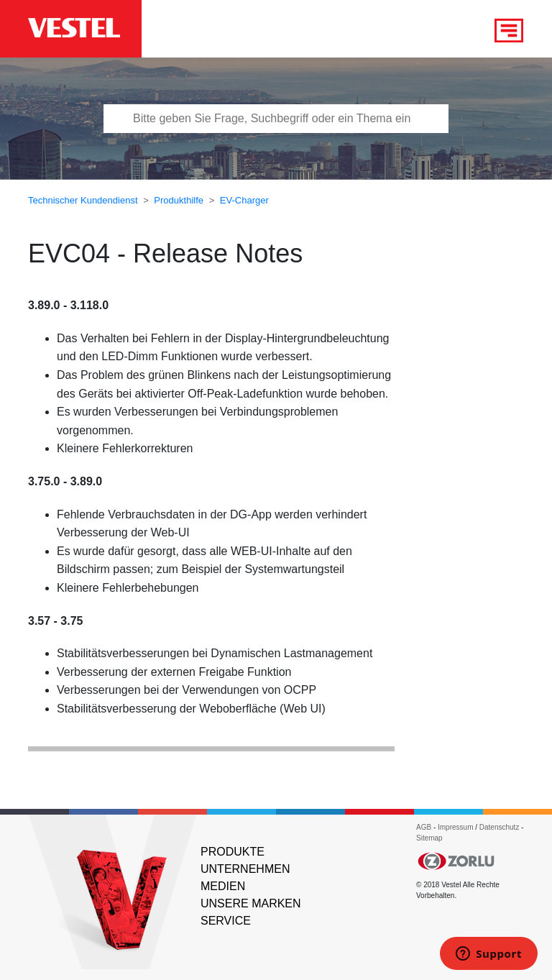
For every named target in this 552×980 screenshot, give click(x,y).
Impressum (456, 827)
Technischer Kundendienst (83, 200)
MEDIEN (223, 886)
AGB (424, 827)
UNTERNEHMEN (245, 869)
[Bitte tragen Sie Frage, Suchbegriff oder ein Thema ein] (276, 119)
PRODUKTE (233, 852)
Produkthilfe (179, 200)
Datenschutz (500, 827)
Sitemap (429, 838)
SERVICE (226, 921)
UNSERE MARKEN (251, 903)
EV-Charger (244, 200)
